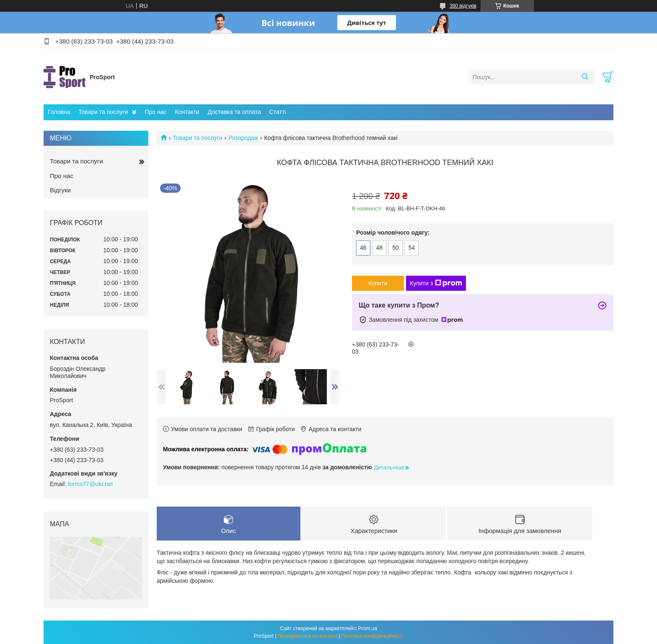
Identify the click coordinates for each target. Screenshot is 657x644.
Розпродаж (243, 138)
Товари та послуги (103, 112)
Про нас (155, 112)
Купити (378, 283)
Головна (59, 112)
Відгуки (60, 190)
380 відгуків (463, 6)
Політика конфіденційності (372, 636)
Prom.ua (368, 628)
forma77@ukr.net (91, 484)
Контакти (187, 112)
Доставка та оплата (234, 112)
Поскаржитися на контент (308, 636)
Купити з (436, 283)
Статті (278, 112)
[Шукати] (585, 77)
